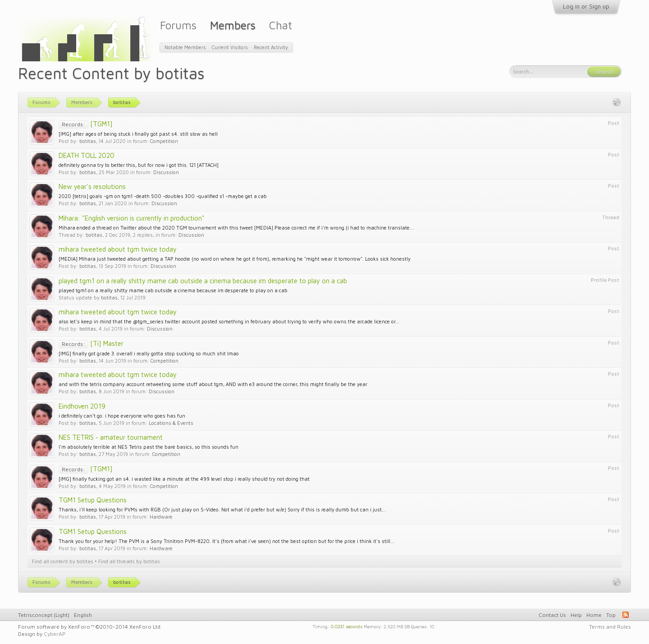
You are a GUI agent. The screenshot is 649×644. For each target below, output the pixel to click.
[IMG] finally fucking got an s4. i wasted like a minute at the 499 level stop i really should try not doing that (184, 479)
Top (611, 615)
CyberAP (55, 634)
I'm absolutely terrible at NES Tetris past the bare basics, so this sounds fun (149, 447)
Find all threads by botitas (129, 561)
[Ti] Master (91, 343)
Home (594, 615)
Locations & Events (171, 423)
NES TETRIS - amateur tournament (111, 437)
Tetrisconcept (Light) (44, 615)
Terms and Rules (610, 627)
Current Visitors (230, 47)
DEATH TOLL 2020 (87, 155)
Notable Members (185, 47)
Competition (164, 141)
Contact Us (552, 615)
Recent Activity (271, 47)
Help (576, 615)
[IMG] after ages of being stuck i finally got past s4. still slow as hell (138, 134)
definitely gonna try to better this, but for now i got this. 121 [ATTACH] (139, 165)
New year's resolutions (92, 186)
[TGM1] (86, 124)
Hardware (161, 517)
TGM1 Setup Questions (93, 500)
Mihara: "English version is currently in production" (132, 218)
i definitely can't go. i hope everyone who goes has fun (122, 416)
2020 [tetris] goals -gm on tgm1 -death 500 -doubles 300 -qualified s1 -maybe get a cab (163, 196)
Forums (178, 25)
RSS (626, 615)
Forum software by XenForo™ (90, 627)
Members (233, 25)
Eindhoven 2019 (82, 406)
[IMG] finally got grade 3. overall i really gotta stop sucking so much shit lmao (149, 353)
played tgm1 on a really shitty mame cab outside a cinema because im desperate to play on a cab (203, 281)
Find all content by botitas (63, 561)
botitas (88, 141)
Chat (281, 25)
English (83, 615)
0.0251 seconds (347, 626)
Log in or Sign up (586, 6)
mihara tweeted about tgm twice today (118, 249)
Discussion (166, 172)
